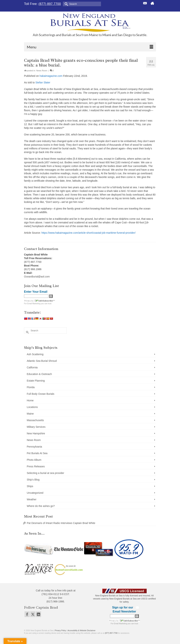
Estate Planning (36, 381)
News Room (42, 71)
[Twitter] (33, 614)
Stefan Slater (43, 82)
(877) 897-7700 (111, 633)
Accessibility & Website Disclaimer (82, 631)
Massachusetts (35, 420)
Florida (31, 387)
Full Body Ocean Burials (41, 394)
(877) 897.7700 (50, 4)
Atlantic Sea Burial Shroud (42, 361)
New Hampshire (36, 433)
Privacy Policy (60, 631)
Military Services (36, 427)
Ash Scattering (35, 354)
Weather (32, 499)
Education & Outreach (39, 374)
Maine (30, 414)
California (32, 367)
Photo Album (34, 460)
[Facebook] (27, 614)
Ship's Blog (33, 480)
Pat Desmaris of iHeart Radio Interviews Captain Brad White (61, 523)
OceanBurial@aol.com (37, 277)
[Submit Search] (66, 4)
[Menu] (90, 47)
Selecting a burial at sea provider (45, 473)
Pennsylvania (34, 447)
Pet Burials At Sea (37, 453)
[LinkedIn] (38, 614)
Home (30, 400)
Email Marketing (34, 304)
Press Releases (36, 466)
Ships (30, 486)
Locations (32, 407)
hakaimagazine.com (51, 76)
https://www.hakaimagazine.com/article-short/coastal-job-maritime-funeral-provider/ (89, 233)
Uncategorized (35, 493)
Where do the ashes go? (41, 506)
